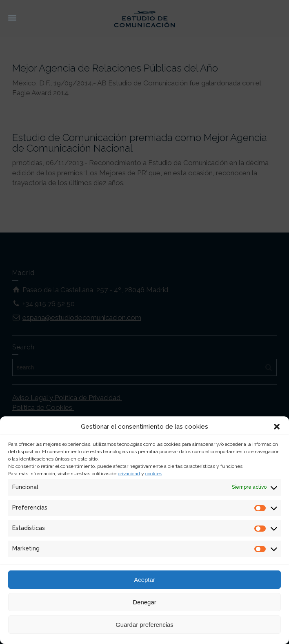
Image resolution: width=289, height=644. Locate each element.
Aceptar (144, 580)
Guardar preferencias (144, 625)
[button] (277, 427)
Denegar (144, 602)
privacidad (129, 474)
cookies (154, 474)
